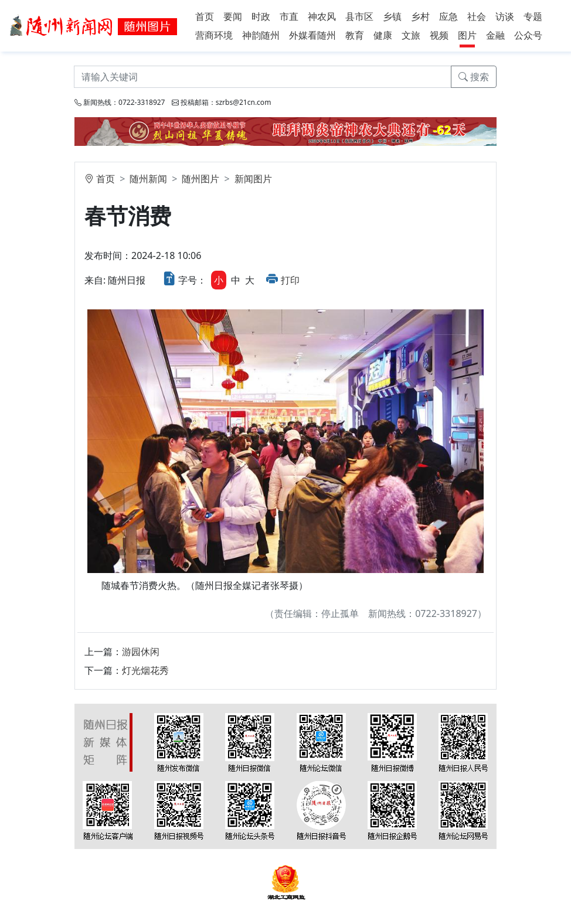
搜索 (474, 77)
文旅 (411, 35)
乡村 (420, 16)
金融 (495, 35)
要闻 (233, 16)
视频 (439, 35)
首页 (205, 16)
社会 (477, 16)
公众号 (528, 35)
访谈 (505, 16)
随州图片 (200, 179)
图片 (467, 35)
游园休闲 (141, 652)
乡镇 (392, 16)
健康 (383, 35)
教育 (355, 35)
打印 (290, 280)
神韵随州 (261, 35)
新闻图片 (253, 179)
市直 (289, 16)
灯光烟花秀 (145, 670)
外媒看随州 (312, 35)
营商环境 (214, 35)
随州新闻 (148, 179)
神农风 (322, 16)
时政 (261, 16)
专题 (533, 16)
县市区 (359, 16)
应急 (448, 16)
